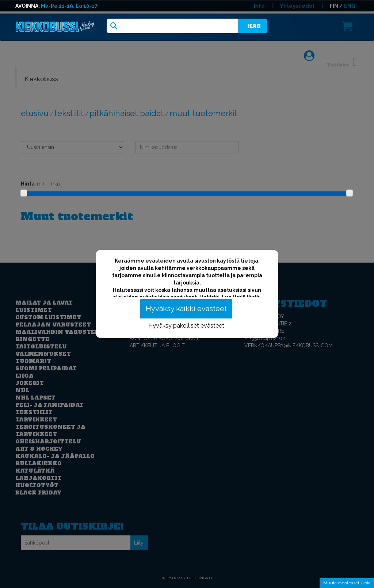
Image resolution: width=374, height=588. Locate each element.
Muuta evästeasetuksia (347, 583)
